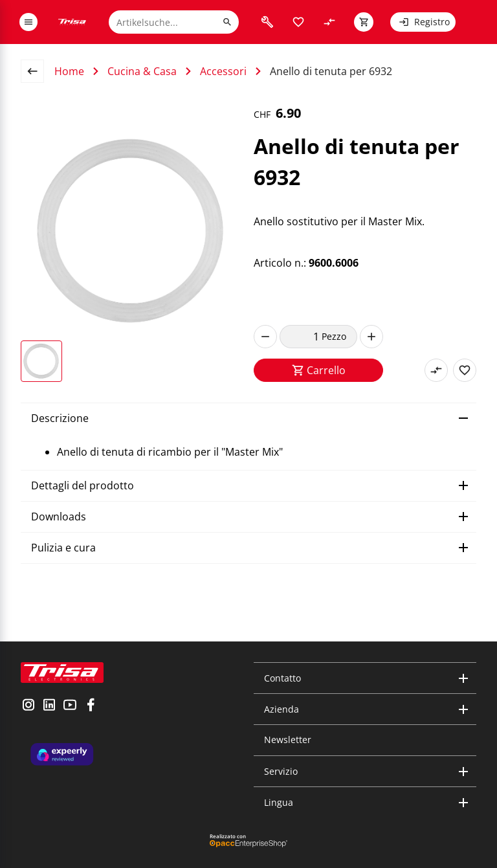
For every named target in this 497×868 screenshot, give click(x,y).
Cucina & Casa (142, 71)
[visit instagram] (28, 706)
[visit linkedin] (49, 706)
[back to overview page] (38, 71)
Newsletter (288, 740)
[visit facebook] (91, 706)
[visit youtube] (70, 706)
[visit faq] (267, 22)
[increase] (371, 337)
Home (69, 71)
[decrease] (265, 337)
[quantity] (301, 337)
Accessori (223, 71)
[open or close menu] (28, 22)
